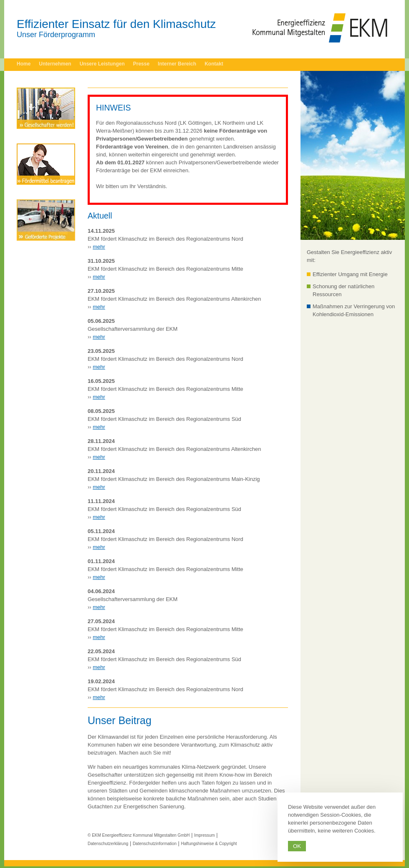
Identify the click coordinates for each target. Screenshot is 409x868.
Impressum (204, 835)
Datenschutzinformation (155, 844)
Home (24, 64)
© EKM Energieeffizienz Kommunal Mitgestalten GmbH (139, 835)
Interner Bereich (177, 64)
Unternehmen (55, 64)
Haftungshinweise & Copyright (209, 844)
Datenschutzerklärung (108, 844)
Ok (297, 846)
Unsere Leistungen (102, 64)
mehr (99, 247)
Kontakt (214, 64)
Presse (141, 64)
